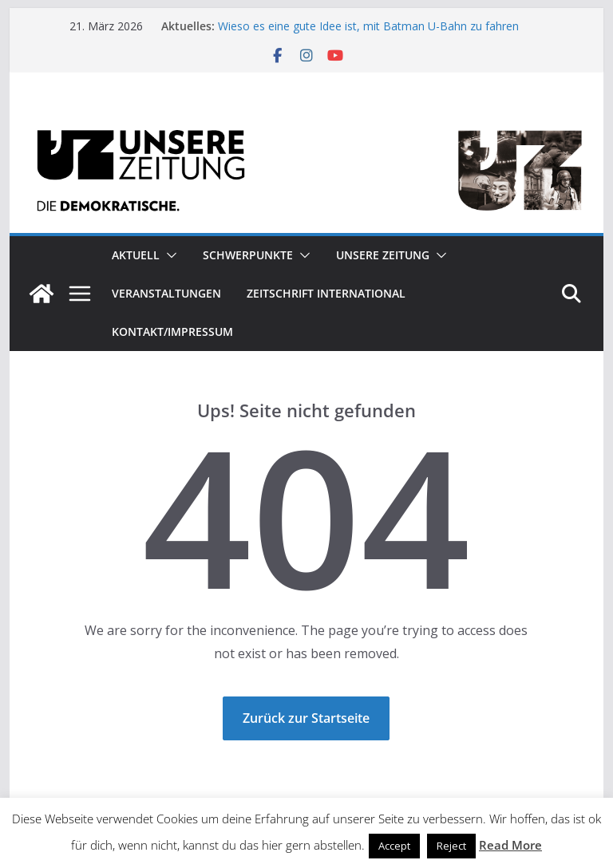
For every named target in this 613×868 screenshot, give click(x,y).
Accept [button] (394, 846)
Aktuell (136, 255)
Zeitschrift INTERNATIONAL (326, 293)
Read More (510, 845)
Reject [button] (451, 846)
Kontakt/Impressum (172, 331)
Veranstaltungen (166, 293)
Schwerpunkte (248, 255)
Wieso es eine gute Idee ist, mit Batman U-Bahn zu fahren (368, 26)
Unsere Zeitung (383, 255)
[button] (168, 255)
